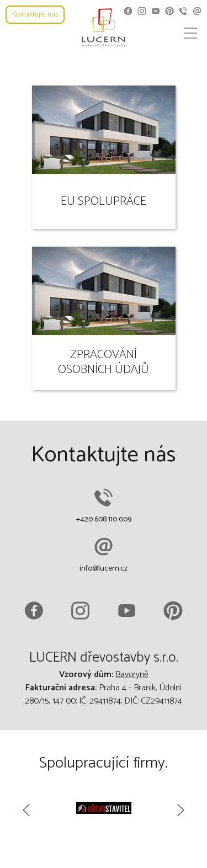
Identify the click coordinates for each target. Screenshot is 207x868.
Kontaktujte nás (35, 15)
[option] (104, 810)
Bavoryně (132, 675)
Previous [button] (28, 810)
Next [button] (179, 810)
